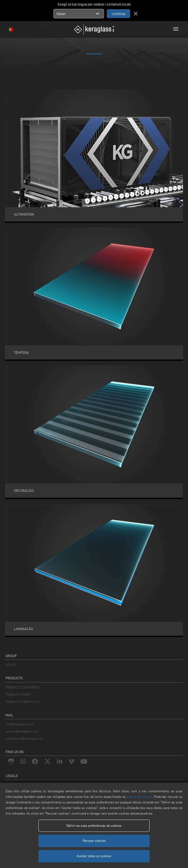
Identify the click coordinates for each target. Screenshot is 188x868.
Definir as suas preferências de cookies (94, 826)
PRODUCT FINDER (18, 695)
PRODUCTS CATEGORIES (23, 687)
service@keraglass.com (22, 731)
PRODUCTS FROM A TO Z (23, 702)
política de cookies (139, 797)
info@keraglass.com (20, 724)
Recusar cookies (94, 841)
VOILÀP (11, 665)
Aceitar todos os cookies (94, 856)
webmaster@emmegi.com (24, 738)
